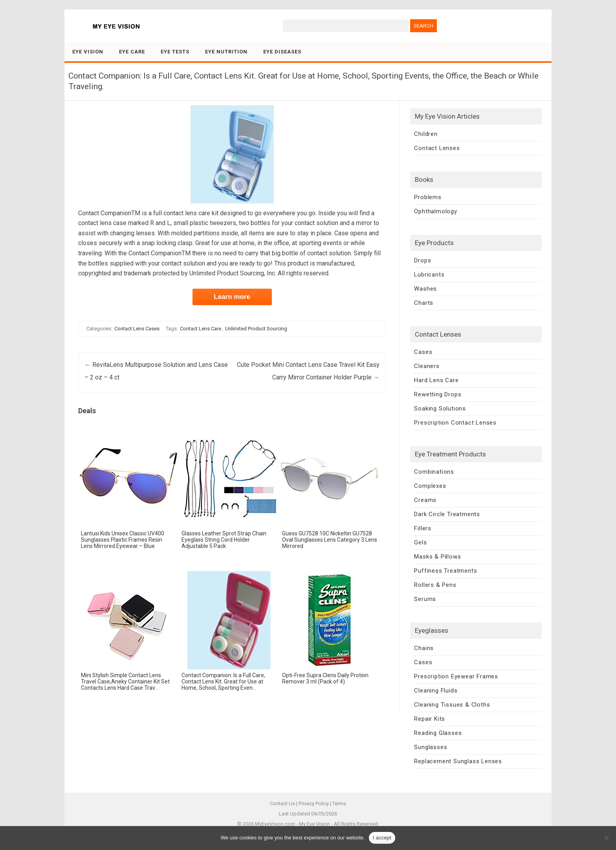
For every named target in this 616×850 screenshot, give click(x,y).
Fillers (423, 528)
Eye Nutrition (226, 52)
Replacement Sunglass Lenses (458, 761)
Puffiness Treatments (445, 571)
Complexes (430, 486)
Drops (423, 260)
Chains (424, 648)
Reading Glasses (438, 733)
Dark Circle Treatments (447, 514)
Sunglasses (431, 747)
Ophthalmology (435, 211)
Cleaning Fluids (436, 691)
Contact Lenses (437, 148)
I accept (382, 838)
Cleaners (427, 366)
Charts (424, 303)
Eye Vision (88, 52)
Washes (425, 289)
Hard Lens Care (436, 380)
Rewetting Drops (438, 394)
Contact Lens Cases (137, 329)
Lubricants (429, 275)
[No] (606, 838)
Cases (423, 352)
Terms (339, 803)
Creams (425, 500)
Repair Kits (430, 719)
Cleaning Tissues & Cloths (452, 705)
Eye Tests (175, 52)
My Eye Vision (314, 824)
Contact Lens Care (201, 329)
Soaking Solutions (440, 409)
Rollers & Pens (435, 585)
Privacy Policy (314, 803)
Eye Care (132, 52)
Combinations (434, 472)
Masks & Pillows (437, 557)
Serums (425, 599)
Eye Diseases (282, 52)
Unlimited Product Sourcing (256, 329)
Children (426, 134)
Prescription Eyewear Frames (456, 676)
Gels (420, 542)
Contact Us (282, 803)
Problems (428, 197)
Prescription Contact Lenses (455, 423)
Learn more (232, 297)
